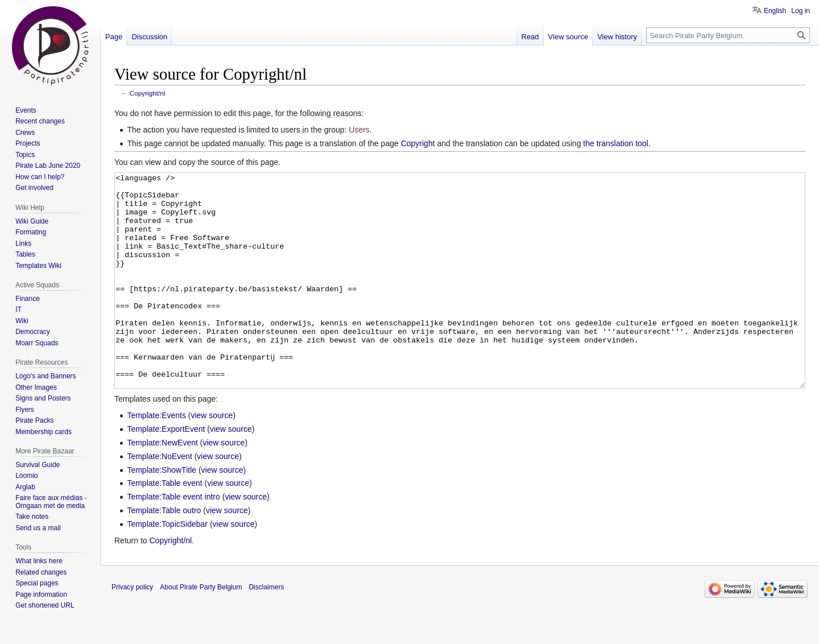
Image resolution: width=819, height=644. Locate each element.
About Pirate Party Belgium (201, 630)
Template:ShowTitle (162, 513)
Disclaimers (266, 630)
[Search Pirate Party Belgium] (728, 35)
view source (212, 458)
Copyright (418, 143)
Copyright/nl (148, 93)
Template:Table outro (164, 553)
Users (359, 130)
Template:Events (156, 458)
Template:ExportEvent (166, 472)
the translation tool (615, 143)
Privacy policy (132, 630)
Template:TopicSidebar (167, 567)
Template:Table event (164, 526)
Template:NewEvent (162, 485)
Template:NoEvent (159, 499)
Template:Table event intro (173, 539)
